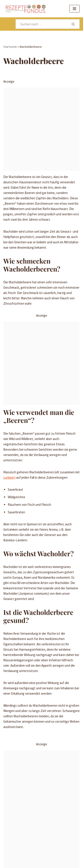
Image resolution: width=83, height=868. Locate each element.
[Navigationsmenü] (74, 9)
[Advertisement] (41, 129)
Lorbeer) (9, 477)
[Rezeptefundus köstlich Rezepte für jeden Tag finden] (25, 9)
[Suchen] (41, 24)
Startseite (10, 47)
